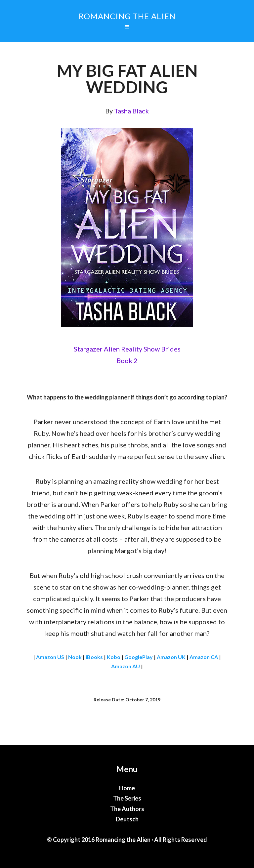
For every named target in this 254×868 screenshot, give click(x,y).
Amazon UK (171, 657)
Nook (75, 657)
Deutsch (127, 819)
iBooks (94, 657)
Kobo (114, 657)
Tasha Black (131, 111)
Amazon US (50, 657)
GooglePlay (139, 657)
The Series (127, 798)
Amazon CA (204, 657)
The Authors (127, 809)
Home (127, 788)
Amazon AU (126, 666)
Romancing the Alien (127, 16)
